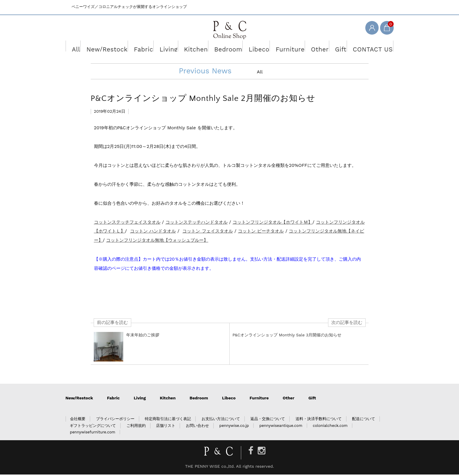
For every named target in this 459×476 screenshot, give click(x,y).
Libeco (254, 47)
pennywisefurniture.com (92, 434)
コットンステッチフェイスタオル (127, 223)
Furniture (282, 47)
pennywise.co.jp (234, 427)
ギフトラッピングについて (93, 427)
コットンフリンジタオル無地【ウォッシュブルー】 (157, 242)
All (91, 47)
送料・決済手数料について (319, 420)
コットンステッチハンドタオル (197, 223)
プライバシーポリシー (115, 420)
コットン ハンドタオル (153, 233)
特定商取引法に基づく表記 (168, 420)
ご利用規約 (136, 427)
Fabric (150, 47)
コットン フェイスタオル (207, 233)
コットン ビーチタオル (261, 233)
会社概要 (78, 420)
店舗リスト (166, 427)
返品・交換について (268, 420)
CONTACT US (357, 47)
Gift (329, 47)
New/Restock (118, 47)
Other (308, 47)
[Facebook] (251, 452)
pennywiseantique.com (281, 427)
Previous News (205, 72)
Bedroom (227, 47)
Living (173, 47)
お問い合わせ (197, 427)
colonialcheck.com (330, 427)
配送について (364, 420)
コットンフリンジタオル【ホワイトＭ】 (273, 223)
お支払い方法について (221, 420)
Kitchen (198, 47)
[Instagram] (262, 452)
